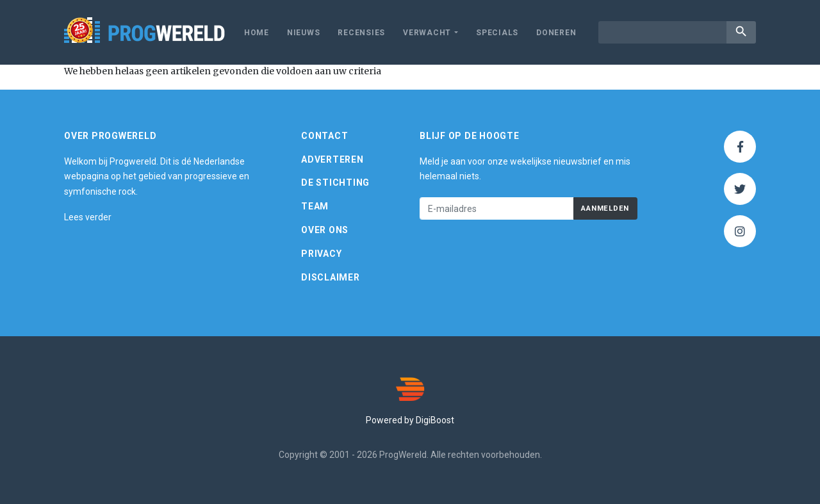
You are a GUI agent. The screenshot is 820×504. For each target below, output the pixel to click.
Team (315, 206)
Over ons (325, 230)
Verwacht (427, 33)
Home (257, 33)
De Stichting (335, 183)
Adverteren (332, 159)
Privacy (321, 254)
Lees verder (88, 217)
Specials (497, 33)
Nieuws (304, 33)
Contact (324, 136)
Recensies (361, 33)
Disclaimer (331, 277)
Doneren (556, 33)
